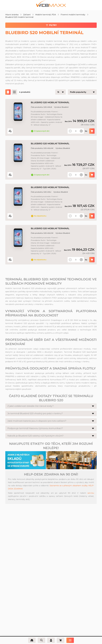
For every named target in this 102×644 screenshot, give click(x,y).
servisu (91, 493)
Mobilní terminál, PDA (46, 15)
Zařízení (27, 15)
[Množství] (76, 131)
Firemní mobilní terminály (73, 15)
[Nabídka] (70, 640)
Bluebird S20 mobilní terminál (19, 17)
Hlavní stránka (12, 15)
